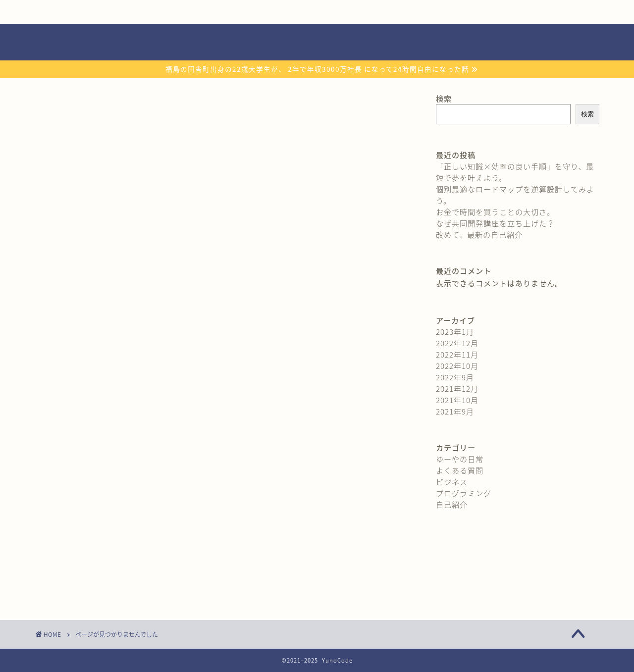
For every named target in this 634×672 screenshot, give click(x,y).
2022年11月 (457, 354)
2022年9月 (455, 377)
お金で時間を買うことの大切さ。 (495, 212)
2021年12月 (457, 388)
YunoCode (317, 42)
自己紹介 (94, 12)
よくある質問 (445, 12)
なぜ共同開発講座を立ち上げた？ (495, 223)
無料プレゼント (211, 12)
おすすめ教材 (328, 12)
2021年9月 (455, 411)
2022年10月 (457, 366)
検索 (444, 98)
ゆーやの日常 (100, 528)
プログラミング (104, 572)
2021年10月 (457, 400)
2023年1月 (455, 332)
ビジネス (91, 557)
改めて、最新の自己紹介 (479, 234)
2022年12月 (457, 343)
